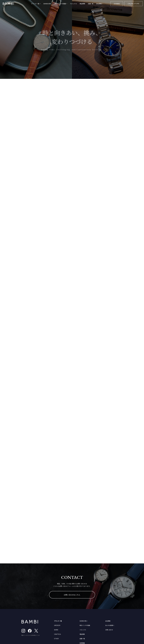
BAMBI (56, 630)
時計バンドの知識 (85, 625)
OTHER (56, 639)
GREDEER (57, 625)
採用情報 (117, 4)
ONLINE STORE (133, 4)
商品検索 (82, 4)
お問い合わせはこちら (72, 595)
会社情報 (108, 621)
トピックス (73, 4)
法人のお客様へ (110, 625)
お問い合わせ (109, 630)
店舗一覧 (91, 4)
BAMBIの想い (48, 4)
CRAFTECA (57, 634)
